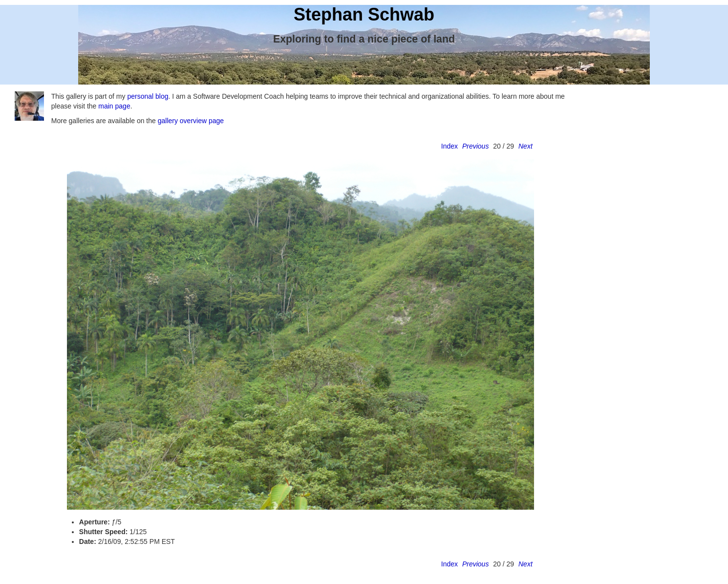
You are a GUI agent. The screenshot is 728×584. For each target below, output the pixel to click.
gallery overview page (191, 121)
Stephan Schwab (364, 14)
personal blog (148, 96)
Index (450, 146)
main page (114, 106)
